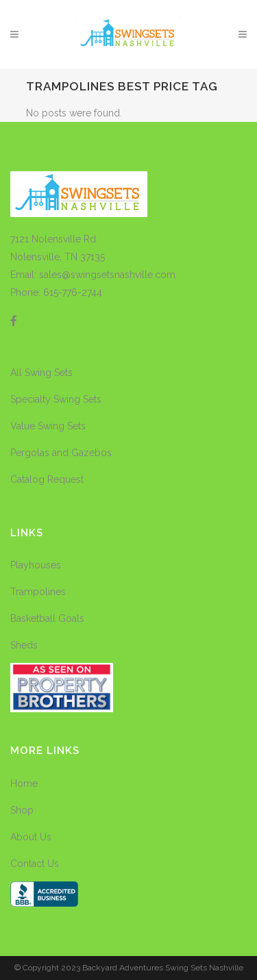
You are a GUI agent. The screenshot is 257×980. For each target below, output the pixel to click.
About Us (31, 837)
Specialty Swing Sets (56, 399)
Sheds (24, 645)
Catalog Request (47, 479)
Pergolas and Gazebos (61, 453)
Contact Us (35, 864)
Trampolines (38, 592)
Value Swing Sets (48, 426)
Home (24, 783)
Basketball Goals (47, 618)
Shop (22, 810)
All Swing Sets (41, 373)
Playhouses (36, 565)
